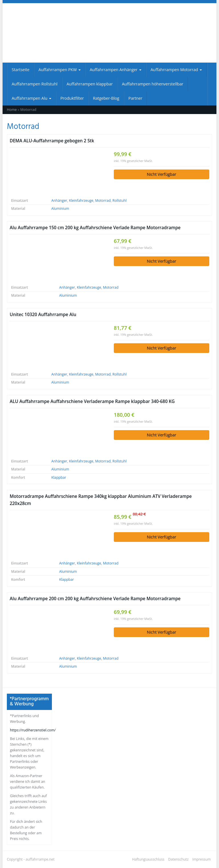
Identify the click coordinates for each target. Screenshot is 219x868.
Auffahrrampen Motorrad (176, 70)
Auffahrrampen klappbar (90, 84)
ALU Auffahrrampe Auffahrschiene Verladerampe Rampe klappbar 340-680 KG (92, 401)
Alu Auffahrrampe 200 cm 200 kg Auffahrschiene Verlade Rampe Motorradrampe (95, 599)
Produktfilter (72, 98)
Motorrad (103, 200)
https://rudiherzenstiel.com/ (33, 730)
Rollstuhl (119, 200)
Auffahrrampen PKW (60, 70)
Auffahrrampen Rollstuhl (35, 84)
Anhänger (59, 200)
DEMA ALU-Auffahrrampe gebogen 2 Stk (52, 141)
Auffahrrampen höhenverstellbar (153, 84)
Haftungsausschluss (148, 859)
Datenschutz (178, 859)
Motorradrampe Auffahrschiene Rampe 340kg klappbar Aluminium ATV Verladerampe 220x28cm (101, 500)
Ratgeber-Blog (106, 98)
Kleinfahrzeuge (81, 200)
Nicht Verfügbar (162, 174)
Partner (135, 98)
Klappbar (59, 477)
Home (12, 110)
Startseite (21, 70)
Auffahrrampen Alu (32, 98)
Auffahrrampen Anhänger (116, 70)
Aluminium (60, 208)
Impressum (201, 859)
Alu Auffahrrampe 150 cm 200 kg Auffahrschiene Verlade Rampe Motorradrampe (95, 228)
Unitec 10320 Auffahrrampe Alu (43, 315)
